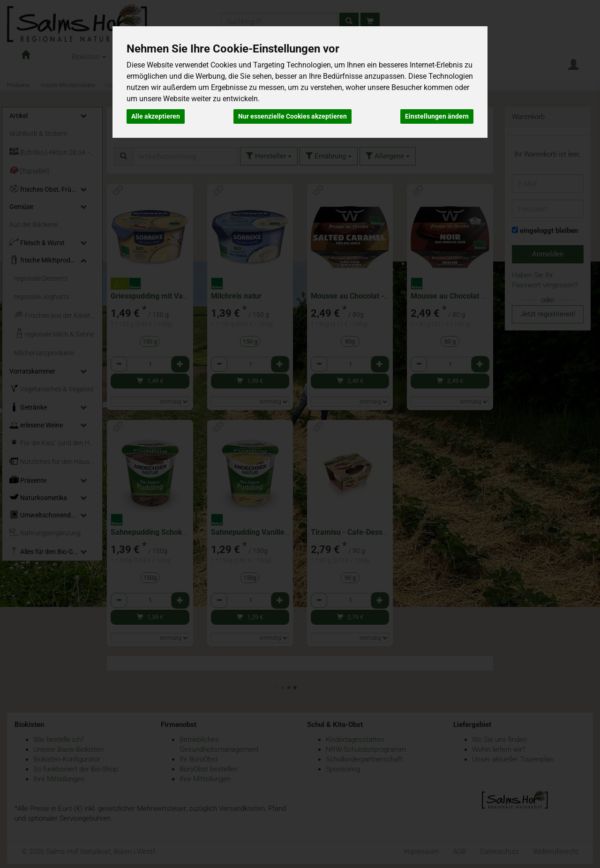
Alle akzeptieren (156, 116)
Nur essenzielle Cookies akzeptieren (292, 116)
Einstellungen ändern (437, 116)
